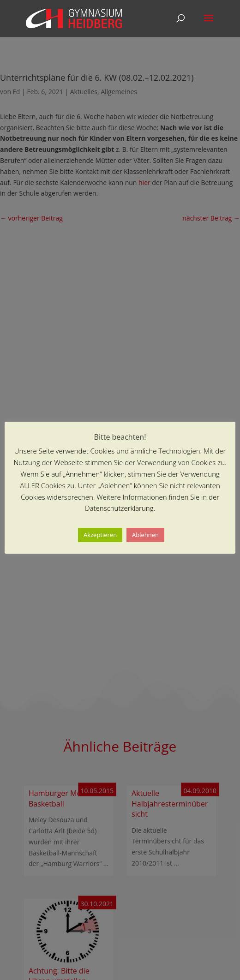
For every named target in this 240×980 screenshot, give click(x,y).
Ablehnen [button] (145, 535)
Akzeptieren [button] (100, 535)
